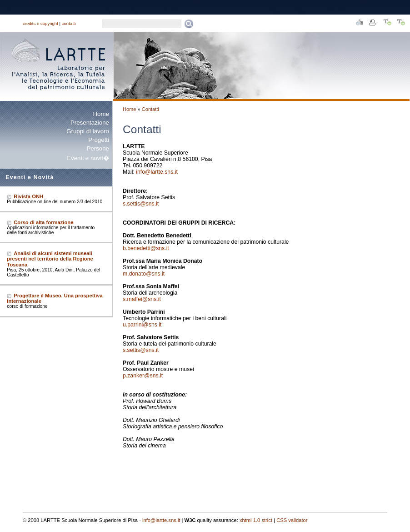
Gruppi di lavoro (88, 131)
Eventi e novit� (88, 158)
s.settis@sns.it (141, 204)
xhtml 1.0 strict (256, 520)
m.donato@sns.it (144, 274)
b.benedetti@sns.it (146, 248)
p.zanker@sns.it (143, 376)
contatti (69, 23)
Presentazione (90, 123)
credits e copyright (40, 23)
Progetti (99, 140)
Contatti (150, 109)
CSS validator (292, 520)
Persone (98, 148)
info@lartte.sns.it (157, 172)
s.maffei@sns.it (142, 299)
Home (101, 114)
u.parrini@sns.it (142, 325)
